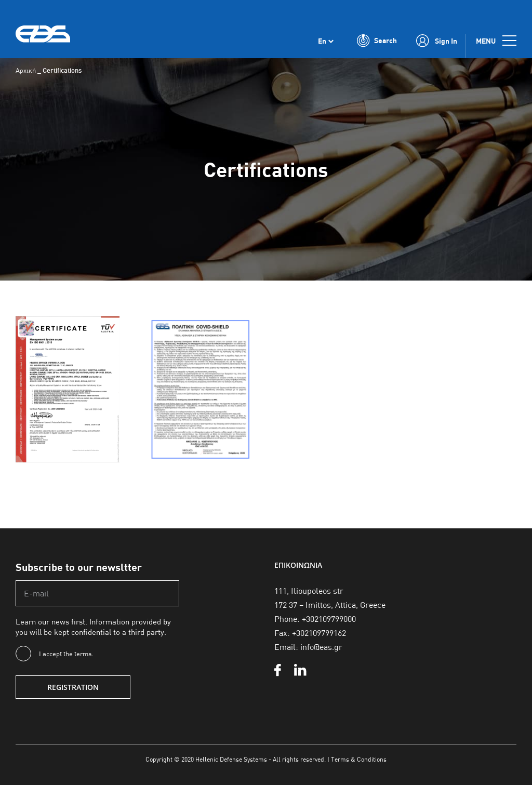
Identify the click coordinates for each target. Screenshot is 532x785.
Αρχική (26, 70)
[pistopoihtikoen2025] (68, 320)
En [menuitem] (322, 41)
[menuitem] (326, 41)
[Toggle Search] (377, 41)
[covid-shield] (200, 320)
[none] (326, 41)
